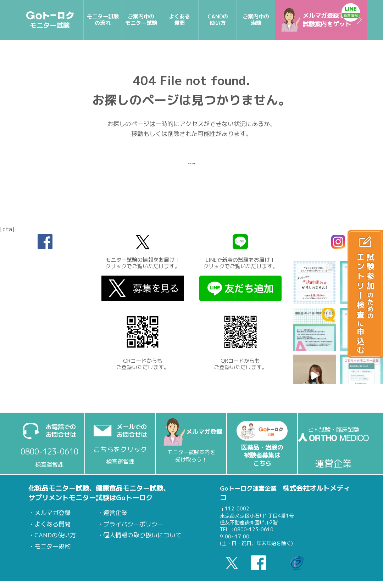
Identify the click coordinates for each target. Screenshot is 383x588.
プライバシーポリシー (133, 524)
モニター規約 (52, 546)
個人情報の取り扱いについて (142, 535)
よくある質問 (52, 524)
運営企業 (115, 513)
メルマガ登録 (52, 513)
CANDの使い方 (55, 535)
